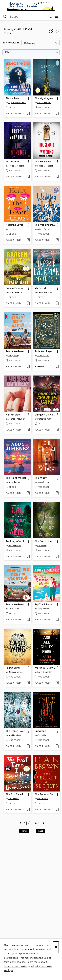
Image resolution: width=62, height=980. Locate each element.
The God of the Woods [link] (45, 541)
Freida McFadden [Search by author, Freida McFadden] (16, 166)
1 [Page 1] (25, 823)
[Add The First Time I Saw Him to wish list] (28, 810)
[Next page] (44, 823)
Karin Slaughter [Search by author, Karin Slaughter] (44, 672)
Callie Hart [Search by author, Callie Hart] (42, 735)
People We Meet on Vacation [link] (16, 352)
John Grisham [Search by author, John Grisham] (44, 482)
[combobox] (24, 17)
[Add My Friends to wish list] (57, 303)
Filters (8, 52)
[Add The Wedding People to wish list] (57, 240)
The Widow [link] (41, 478)
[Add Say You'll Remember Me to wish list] (57, 620)
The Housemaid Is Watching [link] (45, 162)
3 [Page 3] (32, 823)
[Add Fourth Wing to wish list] (28, 683)
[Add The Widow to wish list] (57, 493)
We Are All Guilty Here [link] (45, 668)
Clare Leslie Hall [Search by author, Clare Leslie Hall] (16, 292)
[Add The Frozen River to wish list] (28, 746)
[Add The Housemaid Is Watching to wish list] (57, 177)
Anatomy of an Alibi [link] (16, 541)
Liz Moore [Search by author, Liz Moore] (42, 546)
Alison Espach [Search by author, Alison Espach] (44, 229)
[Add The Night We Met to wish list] (28, 493)
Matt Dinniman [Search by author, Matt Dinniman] (44, 419)
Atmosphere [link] (12, 98)
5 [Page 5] (39, 823)
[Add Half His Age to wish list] (28, 430)
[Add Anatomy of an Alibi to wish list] (28, 557)
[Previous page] (21, 823)
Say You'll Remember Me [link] (45, 605)
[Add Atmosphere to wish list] (28, 114)
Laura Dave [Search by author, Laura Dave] (14, 799)
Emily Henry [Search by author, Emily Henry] (14, 356)
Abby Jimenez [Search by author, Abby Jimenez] (15, 482)
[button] (51, 32)
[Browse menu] (56, 17)
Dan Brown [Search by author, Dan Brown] (42, 799)
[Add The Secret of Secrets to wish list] (57, 810)
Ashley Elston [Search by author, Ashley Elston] (15, 546)
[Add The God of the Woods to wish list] (57, 557)
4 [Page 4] (36, 823)
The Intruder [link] (13, 162)
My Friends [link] (41, 288)
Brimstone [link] (40, 731)
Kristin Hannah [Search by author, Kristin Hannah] (44, 103)
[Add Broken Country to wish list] (28, 303)
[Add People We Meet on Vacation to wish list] (28, 367)
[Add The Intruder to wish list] (28, 177)
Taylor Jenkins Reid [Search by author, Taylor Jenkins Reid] (17, 103)
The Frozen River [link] (15, 731)
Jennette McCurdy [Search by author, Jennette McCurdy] (17, 419)
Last (41, 831)
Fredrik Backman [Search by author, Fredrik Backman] (45, 292)
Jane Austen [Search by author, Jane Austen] (43, 356)
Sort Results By (11, 43)
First (24, 831)
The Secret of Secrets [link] (45, 794)
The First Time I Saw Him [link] (16, 794)
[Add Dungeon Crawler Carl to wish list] (57, 430)
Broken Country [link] (15, 288)
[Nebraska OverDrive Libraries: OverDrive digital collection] (31, 6)
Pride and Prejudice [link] (45, 352)
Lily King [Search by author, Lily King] (12, 229)
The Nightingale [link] (44, 98)
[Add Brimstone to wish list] (57, 746)
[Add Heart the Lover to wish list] (28, 240)
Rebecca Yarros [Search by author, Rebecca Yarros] (15, 672)
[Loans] (50, 17)
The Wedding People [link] (45, 225)
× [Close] (56, 947)
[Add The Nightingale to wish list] (57, 114)
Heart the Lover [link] (14, 225)
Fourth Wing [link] (13, 668)
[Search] (5, 17)
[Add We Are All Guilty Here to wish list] (57, 683)
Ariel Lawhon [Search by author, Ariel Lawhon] (15, 735)
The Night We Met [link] (16, 478)
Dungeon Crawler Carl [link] (45, 415)
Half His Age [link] (13, 415)
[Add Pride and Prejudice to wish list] (57, 367)
